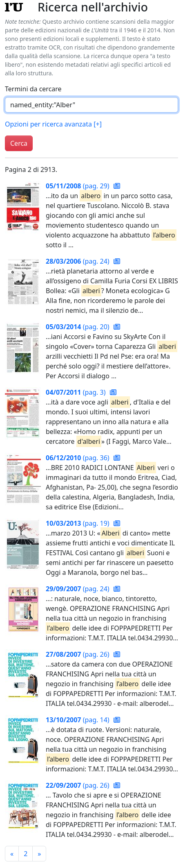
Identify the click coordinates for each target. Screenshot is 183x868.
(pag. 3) (77, 392)
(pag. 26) (78, 654)
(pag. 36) (78, 458)
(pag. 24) (78, 261)
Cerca (19, 143)
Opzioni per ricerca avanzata (53, 124)
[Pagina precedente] (12, 854)
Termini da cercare (33, 89)
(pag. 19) (78, 523)
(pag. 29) (78, 186)
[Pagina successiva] (39, 854)
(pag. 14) (78, 720)
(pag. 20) (78, 327)
